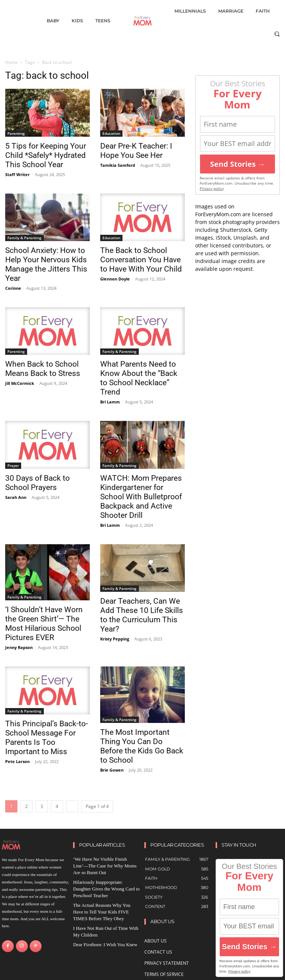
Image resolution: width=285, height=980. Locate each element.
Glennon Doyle (115, 279)
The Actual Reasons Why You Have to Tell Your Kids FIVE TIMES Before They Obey (104, 901)
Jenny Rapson (19, 647)
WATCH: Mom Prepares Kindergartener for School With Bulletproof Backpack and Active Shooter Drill (141, 497)
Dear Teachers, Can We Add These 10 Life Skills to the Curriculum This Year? (142, 615)
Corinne (13, 288)
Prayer (13, 465)
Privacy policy (212, 189)
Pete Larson (17, 761)
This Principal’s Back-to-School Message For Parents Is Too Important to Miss (47, 738)
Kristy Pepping (115, 639)
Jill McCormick (20, 383)
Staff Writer (17, 174)
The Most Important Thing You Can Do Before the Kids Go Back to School (142, 746)
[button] (277, 34)
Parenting (16, 133)
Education (111, 133)
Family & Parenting (24, 238)
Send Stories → (237, 164)
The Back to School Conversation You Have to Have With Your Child (141, 260)
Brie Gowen (112, 770)
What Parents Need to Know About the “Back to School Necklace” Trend (139, 378)
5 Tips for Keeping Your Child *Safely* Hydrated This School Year (46, 155)
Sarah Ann (16, 497)
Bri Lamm (110, 402)
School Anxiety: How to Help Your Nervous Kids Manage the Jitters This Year (46, 264)
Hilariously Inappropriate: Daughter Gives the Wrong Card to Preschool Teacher (102, 880)
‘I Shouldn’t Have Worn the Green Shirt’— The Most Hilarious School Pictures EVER (44, 624)
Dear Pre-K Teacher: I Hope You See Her (136, 151)
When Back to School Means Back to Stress (43, 369)
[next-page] (72, 806)
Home (12, 62)
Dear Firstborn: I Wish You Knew (101, 931)
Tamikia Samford (118, 165)
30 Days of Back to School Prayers (37, 483)
